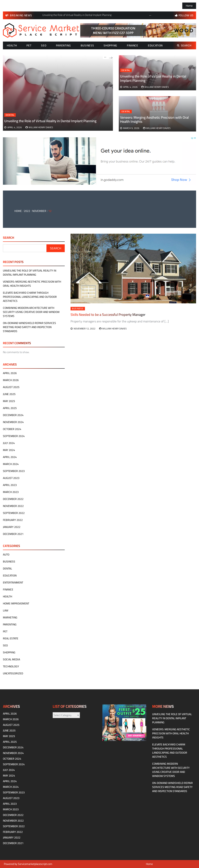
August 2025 (11, 387)
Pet (29, 45)
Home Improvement (16, 603)
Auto (6, 555)
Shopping (110, 45)
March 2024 (11, 464)
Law (6, 610)
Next (110, 57)
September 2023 (14, 471)
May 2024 (9, 450)
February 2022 (13, 520)
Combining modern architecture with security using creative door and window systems (31, 312)
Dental (126, 70)
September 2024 (14, 436)
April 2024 (10, 457)
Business (87, 45)
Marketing (10, 617)
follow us (186, 15)
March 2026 (11, 380)
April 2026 (10, 373)
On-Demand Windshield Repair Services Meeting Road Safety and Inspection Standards (29, 327)
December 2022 (13, 499)
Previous (150, 15)
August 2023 (11, 478)
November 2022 (13, 506)
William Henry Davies (157, 87)
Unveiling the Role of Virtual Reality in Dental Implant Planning (153, 78)
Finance (133, 45)
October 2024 (12, 429)
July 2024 (9, 443)
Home (189, 6)
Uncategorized (13, 673)
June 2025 (9, 394)
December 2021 (13, 534)
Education (155, 45)
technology (11, 666)
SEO (44, 45)
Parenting (63, 45)
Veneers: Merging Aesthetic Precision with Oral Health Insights (154, 120)
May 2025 (9, 401)
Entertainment (13, 582)
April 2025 (10, 408)
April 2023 (10, 485)
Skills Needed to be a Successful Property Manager (108, 315)
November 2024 (13, 422)
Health (12, 45)
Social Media (11, 659)
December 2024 (13, 415)
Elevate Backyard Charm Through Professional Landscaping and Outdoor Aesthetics (30, 297)
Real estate (11, 638)
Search (184, 45)
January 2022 (12, 527)
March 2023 (11, 492)
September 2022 (14, 513)
